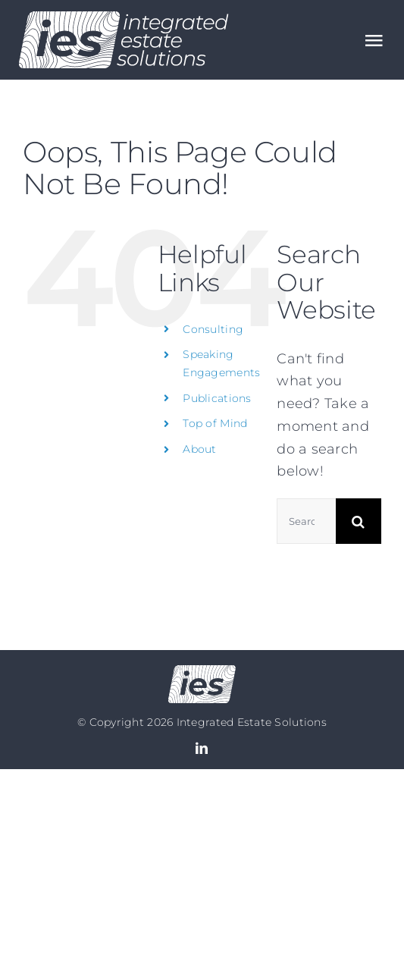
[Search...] (306, 521)
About (199, 449)
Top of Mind (215, 423)
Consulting (213, 329)
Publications (217, 398)
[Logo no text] (202, 672)
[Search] (359, 521)
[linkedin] (202, 748)
